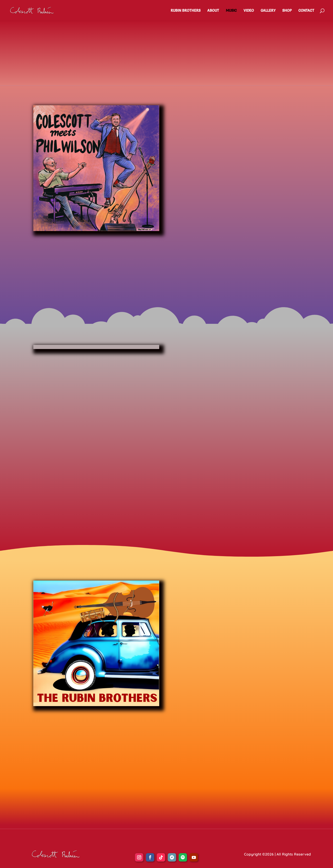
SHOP (287, 11)
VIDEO (249, 11)
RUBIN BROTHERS (186, 11)
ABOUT (213, 11)
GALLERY (268, 11)
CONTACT (306, 11)
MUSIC (231, 11)
